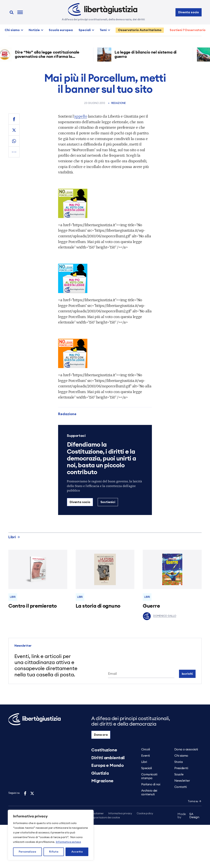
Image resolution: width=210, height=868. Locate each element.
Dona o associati (186, 749)
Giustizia (100, 773)
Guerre (151, 606)
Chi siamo (12, 30)
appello (81, 116)
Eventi (145, 756)
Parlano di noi (151, 784)
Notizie (34, 30)
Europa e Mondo (107, 765)
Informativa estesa (68, 842)
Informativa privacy (120, 814)
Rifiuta (54, 852)
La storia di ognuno (98, 606)
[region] (51, 835)
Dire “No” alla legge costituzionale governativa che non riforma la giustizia (49, 57)
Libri (14, 537)
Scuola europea (61, 30)
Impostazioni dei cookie (105, 818)
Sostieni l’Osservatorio (188, 30)
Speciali (85, 30)
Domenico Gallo (159, 616)
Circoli (146, 749)
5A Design (188, 816)
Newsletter (182, 781)
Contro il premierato (33, 606)
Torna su (195, 801)
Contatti (180, 787)
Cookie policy (145, 814)
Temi (103, 30)
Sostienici (108, 502)
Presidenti (181, 768)
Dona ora (101, 735)
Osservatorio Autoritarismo (140, 30)
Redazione (119, 103)
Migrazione (102, 781)
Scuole (179, 774)
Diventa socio (189, 12)
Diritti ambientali (108, 758)
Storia (178, 762)
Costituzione (104, 750)
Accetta (77, 852)
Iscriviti (187, 674)
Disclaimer (97, 814)
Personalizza (27, 852)
